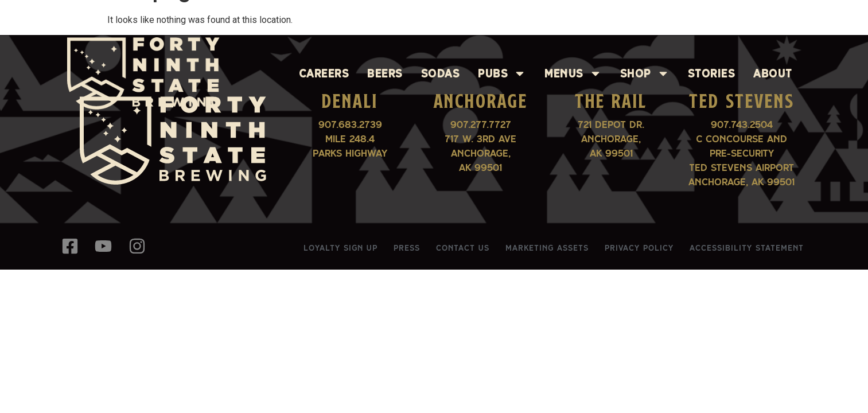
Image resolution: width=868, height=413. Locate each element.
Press (407, 248)
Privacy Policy (639, 248)
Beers (385, 73)
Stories (712, 73)
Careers (324, 73)
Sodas (441, 73)
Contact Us (463, 248)
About (773, 73)
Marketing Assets (547, 248)
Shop (645, 73)
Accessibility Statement (747, 248)
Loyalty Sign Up (340, 248)
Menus (573, 73)
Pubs (502, 73)
